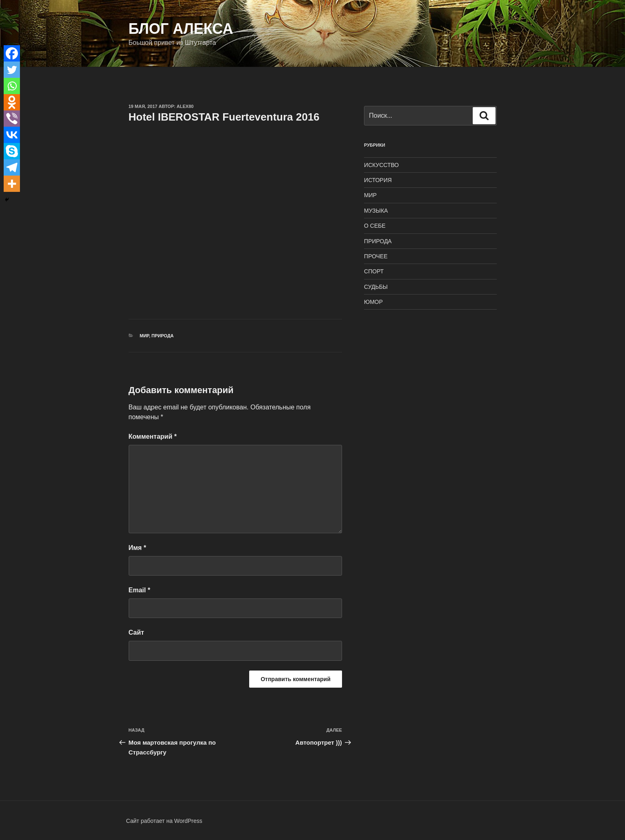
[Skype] (12, 151)
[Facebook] (12, 53)
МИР (144, 336)
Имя (137, 548)
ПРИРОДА (163, 336)
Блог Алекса (181, 29)
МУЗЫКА (376, 211)
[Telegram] (12, 167)
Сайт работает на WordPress (164, 821)
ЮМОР (373, 302)
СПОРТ (374, 271)
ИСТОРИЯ (378, 180)
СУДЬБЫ (376, 287)
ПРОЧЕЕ (376, 256)
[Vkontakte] (12, 135)
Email (139, 590)
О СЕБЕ (375, 226)
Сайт (136, 632)
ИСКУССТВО (381, 165)
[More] (12, 184)
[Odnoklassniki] (12, 102)
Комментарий (153, 436)
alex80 (185, 106)
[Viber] (12, 119)
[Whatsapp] (12, 86)
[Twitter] (12, 70)
